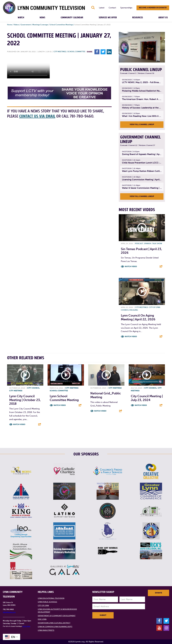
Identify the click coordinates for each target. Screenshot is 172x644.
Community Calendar (72, 18)
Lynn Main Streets (46, 630)
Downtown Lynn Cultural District (54, 623)
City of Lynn (154, 307)
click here (26, 626)
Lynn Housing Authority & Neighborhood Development (57, 611)
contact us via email (37, 116)
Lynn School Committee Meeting (64, 398)
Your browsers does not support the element (28, 68)
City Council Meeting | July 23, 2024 (147, 398)
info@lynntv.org (9, 612)
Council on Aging (129, 310)
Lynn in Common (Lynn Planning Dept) (55, 627)
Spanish (148, 244)
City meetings (60, 52)
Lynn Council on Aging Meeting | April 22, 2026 (138, 317)
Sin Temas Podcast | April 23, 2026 (141, 251)
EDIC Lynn (42, 619)
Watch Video (131, 267)
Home (10, 25)
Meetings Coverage (40, 25)
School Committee (76, 52)
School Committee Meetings (61, 25)
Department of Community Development (57, 616)
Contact (112, 8)
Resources (138, 18)
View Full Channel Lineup (142, 124)
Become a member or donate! (153, 8)
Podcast (139, 244)
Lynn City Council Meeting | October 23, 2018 (25, 400)
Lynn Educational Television (51, 598)
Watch (21, 18)
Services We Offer (108, 18)
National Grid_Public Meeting (106, 395)
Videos (16, 25)
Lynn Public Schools (47, 602)
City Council (33, 388)
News (42, 18)
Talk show (157, 244)
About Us (163, 18)
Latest (102, 8)
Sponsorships (126, 8)
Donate (159, 593)
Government (26, 25)
